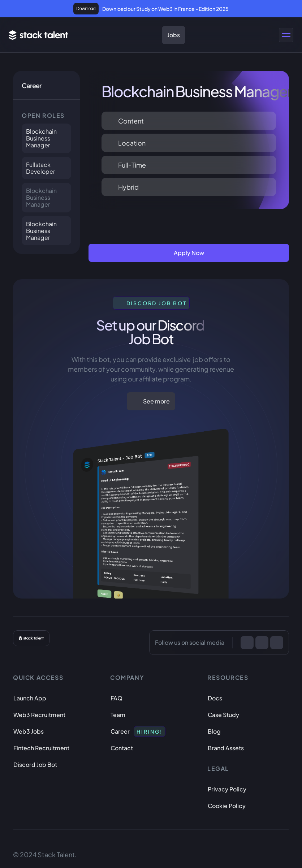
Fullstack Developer (40, 168)
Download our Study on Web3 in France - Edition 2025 (165, 9)
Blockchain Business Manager (42, 138)
